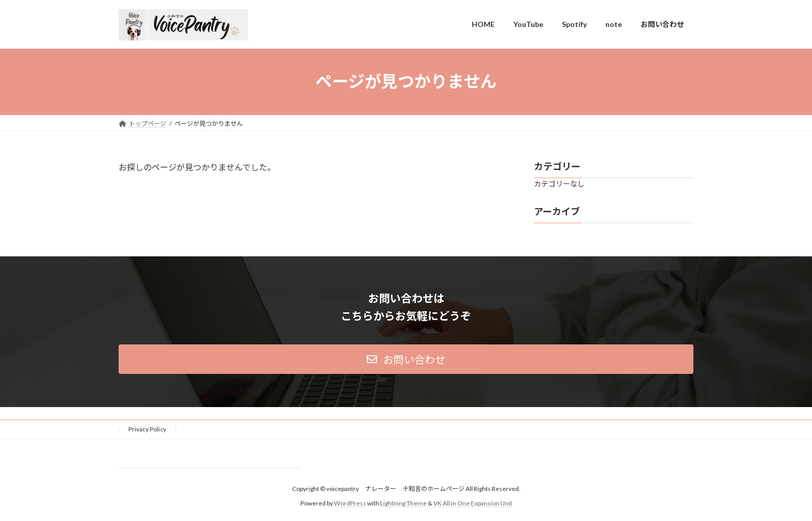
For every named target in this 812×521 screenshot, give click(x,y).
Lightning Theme (403, 503)
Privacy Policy (147, 429)
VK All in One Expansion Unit (473, 503)
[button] (406, 359)
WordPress (350, 503)
